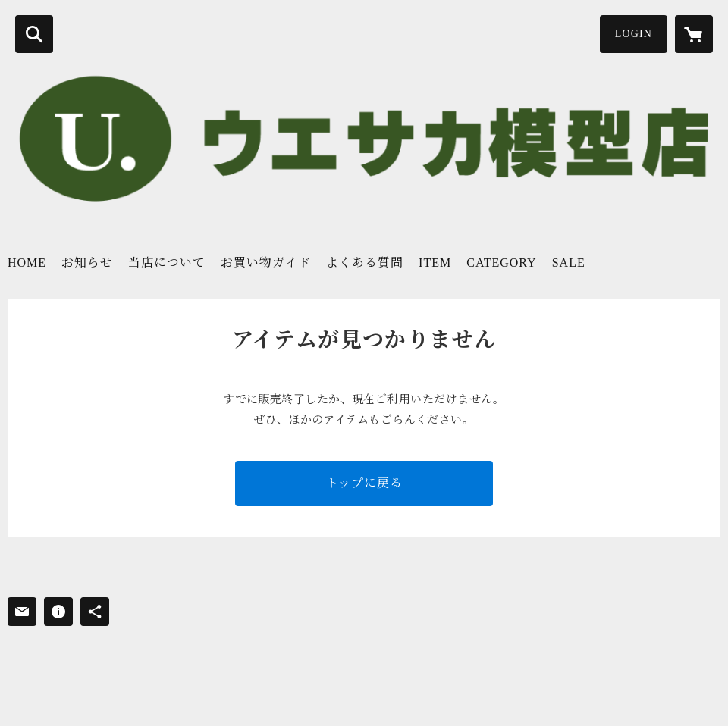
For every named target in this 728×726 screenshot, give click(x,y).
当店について (167, 263)
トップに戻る (364, 483)
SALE (569, 263)
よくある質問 (365, 263)
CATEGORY (501, 263)
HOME (27, 263)
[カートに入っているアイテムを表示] (694, 34)
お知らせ (87, 263)
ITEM (435, 263)
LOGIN (634, 34)
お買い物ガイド (266, 263)
